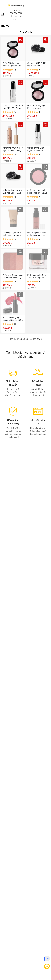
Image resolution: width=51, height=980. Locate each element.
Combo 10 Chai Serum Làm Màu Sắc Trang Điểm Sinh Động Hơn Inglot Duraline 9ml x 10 (13, 107)
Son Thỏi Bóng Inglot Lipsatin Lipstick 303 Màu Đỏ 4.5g (12, 319)
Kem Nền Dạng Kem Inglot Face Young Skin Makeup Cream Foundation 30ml (13, 234)
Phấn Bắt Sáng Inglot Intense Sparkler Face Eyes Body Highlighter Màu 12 (13, 64)
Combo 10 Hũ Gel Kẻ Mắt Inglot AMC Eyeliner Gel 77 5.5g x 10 (37, 64)
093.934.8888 (16, 13)
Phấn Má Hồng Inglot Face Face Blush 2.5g (37, 192)
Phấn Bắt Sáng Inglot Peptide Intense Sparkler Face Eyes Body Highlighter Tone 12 (37, 107)
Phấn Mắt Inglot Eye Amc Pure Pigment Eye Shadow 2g (38, 276)
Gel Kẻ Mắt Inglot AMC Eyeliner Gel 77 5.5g (13, 192)
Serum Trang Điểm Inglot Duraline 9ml (36, 149)
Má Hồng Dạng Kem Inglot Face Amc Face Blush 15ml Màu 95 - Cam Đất (37, 234)
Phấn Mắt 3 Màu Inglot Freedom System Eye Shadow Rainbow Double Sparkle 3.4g (13, 276)
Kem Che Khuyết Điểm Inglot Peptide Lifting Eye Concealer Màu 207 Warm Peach (13, 149)
